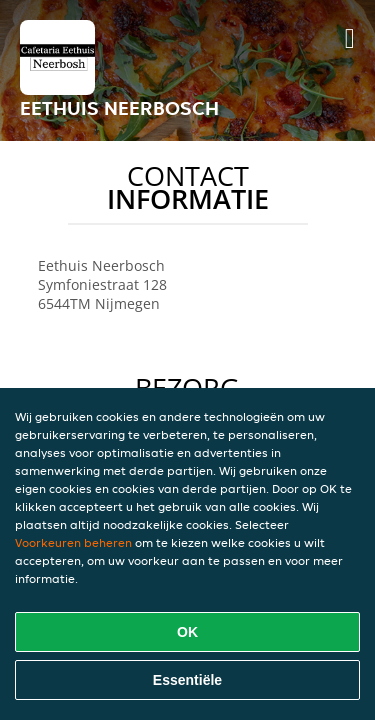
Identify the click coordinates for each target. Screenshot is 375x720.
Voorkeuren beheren (73, 542)
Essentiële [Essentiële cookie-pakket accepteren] (187, 680)
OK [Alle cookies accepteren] (187, 632)
